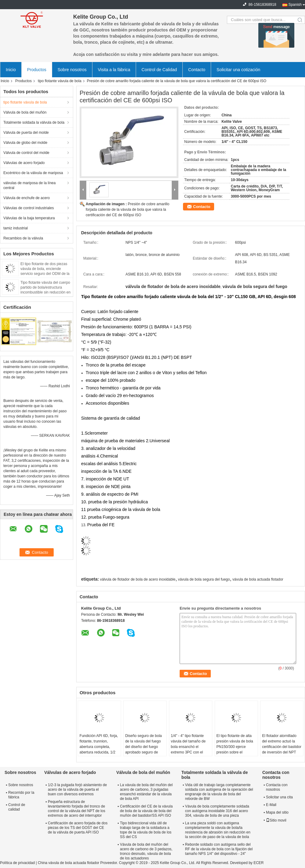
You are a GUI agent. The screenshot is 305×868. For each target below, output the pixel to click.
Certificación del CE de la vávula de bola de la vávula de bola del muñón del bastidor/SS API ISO (146, 811)
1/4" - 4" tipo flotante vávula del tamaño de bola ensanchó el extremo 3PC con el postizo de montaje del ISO (189, 749)
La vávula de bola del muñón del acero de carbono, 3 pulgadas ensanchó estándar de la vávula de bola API (146, 792)
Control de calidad (17, 807)
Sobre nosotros (72, 70)
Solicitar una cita (279, 797)
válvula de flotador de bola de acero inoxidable (138, 579)
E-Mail (271, 805)
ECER (258, 863)
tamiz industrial (16, 228)
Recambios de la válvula (23, 238)
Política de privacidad (17, 863)
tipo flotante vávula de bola (60, 81)
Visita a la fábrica (114, 70)
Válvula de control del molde (26, 153)
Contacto (197, 70)
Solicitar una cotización (238, 70)
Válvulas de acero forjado (24, 163)
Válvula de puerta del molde (26, 133)
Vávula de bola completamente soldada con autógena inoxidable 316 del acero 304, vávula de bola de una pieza (217, 811)
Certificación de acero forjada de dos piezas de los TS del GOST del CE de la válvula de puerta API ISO (78, 828)
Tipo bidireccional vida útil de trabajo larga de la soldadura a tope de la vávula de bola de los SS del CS (146, 830)
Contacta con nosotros (277, 787)
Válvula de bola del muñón (25, 112)
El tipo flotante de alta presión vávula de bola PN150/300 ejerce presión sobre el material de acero (235, 747)
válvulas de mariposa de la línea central (29, 185)
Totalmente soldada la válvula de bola (34, 122)
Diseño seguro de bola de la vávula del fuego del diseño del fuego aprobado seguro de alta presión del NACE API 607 (143, 749)
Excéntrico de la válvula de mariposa (33, 173)
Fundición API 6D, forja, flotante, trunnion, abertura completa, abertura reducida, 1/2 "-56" (99, 747)
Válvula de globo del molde (25, 143)
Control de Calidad (159, 70)
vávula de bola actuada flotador (258, 579)
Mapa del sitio (277, 812)
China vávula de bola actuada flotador (68, 863)
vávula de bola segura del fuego (204, 579)
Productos (37, 70)
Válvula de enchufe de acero (27, 198)
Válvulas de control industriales (29, 208)
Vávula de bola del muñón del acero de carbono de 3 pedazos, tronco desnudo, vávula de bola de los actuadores (146, 851)
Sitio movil (276, 820)
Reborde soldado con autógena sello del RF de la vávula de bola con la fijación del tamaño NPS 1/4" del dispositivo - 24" (219, 849)
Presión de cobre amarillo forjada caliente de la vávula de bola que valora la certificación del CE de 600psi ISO (127, 210)
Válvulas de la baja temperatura (29, 218)
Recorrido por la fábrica (21, 795)
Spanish (295, 5)
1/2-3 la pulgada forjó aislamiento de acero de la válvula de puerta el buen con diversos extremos (77, 790)
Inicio (11, 70)
